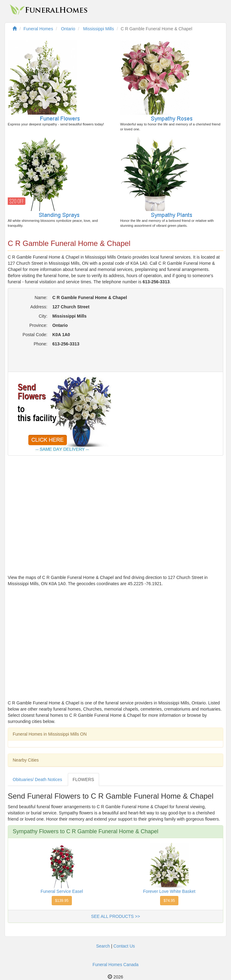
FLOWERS (83, 779)
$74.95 (169, 901)
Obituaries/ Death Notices (37, 779)
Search (103, 946)
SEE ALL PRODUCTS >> (115, 916)
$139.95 (62, 901)
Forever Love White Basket (169, 891)
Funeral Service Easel (62, 891)
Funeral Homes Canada (116, 965)
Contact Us (124, 946)
